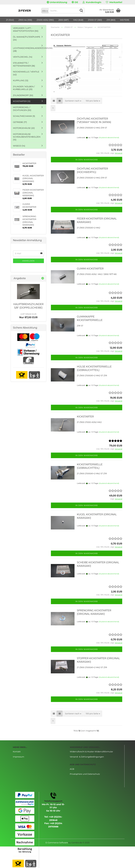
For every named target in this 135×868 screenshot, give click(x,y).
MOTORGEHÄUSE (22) (24, 128)
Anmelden (28, 261)
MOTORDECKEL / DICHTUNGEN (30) (22, 109)
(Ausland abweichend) (109, 137)
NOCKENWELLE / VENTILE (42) (26, 73)
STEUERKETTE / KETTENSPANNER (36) (24, 64)
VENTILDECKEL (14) (23, 57)
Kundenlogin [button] (92, 2)
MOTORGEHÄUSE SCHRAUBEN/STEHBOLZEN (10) (27, 137)
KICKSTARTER (85, 417)
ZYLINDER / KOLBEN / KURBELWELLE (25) (24, 88)
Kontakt (17, 752)
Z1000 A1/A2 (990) (45, 20)
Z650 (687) (63, 20)
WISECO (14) (19, 146)
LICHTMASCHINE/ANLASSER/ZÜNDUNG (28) (30, 49)
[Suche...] (45, 11)
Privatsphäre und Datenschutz (85, 774)
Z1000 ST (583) (95, 20)
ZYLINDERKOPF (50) (23, 95)
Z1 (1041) (10, 20)
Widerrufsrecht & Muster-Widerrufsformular (91, 752)
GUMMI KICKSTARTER (90, 269)
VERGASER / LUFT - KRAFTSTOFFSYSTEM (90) (26, 29)
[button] (75, 2)
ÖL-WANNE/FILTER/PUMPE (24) (27, 38)
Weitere (125, 20)
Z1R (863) (111, 20)
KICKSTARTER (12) (22, 101)
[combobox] (73, 101)
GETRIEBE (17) (20, 122)
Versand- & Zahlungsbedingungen (87, 757)
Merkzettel (114, 2)
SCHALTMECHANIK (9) (24, 116)
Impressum (19, 757)
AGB (72, 769)
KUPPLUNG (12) (21, 80)
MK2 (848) (78, 20)
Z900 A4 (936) (25, 20)
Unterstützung (57, 2)
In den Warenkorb (86, 160)
